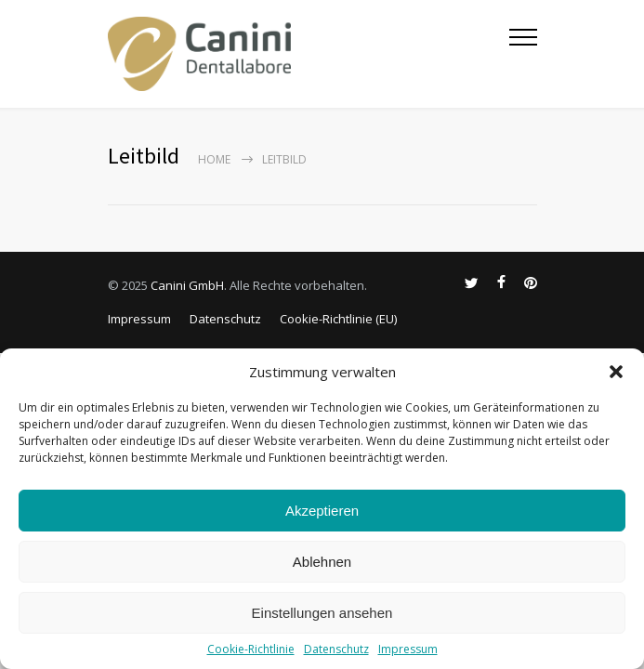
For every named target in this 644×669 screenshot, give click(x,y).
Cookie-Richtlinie (251, 649)
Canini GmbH (187, 285)
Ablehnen (322, 562)
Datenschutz (336, 649)
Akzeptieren (322, 511)
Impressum (408, 649)
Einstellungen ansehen (322, 613)
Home (214, 159)
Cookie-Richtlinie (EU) (338, 319)
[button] (616, 372)
